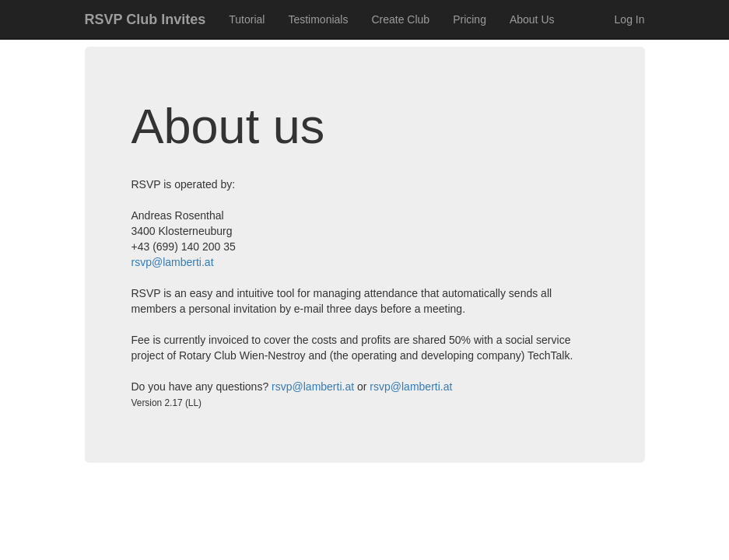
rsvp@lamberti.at (173, 262)
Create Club (400, 19)
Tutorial (247, 19)
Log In (630, 19)
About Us (532, 19)
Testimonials (318, 19)
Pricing (470, 19)
